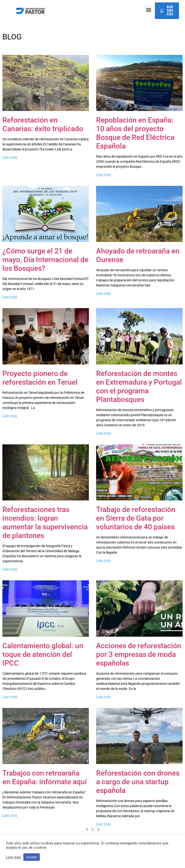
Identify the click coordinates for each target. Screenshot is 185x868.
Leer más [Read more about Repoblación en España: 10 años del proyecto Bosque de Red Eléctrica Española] (104, 175)
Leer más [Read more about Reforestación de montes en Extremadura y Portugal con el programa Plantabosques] (104, 433)
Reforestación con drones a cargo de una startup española (138, 782)
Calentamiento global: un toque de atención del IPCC (43, 654)
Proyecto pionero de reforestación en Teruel (40, 378)
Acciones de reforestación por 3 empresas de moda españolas (139, 654)
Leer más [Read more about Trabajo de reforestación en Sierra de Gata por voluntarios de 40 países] (104, 560)
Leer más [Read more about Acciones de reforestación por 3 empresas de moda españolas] (104, 697)
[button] (149, 10)
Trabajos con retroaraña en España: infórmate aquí (45, 777)
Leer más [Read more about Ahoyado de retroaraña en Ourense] (104, 293)
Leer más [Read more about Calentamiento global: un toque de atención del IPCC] (10, 697)
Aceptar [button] (32, 857)
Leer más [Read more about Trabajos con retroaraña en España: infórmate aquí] (10, 815)
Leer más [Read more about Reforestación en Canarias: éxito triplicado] (10, 157)
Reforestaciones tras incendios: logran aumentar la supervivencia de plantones (45, 522)
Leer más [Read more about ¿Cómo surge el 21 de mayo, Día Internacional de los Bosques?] (10, 297)
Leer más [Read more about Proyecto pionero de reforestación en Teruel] (10, 416)
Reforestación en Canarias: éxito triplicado (43, 124)
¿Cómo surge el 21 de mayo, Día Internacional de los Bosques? (45, 260)
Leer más (13, 857)
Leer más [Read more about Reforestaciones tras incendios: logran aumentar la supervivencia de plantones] (10, 569)
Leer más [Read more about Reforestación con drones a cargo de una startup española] (104, 824)
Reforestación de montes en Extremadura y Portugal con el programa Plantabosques (139, 386)
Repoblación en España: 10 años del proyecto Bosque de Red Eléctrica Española (135, 133)
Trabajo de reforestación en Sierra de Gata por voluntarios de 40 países (136, 518)
